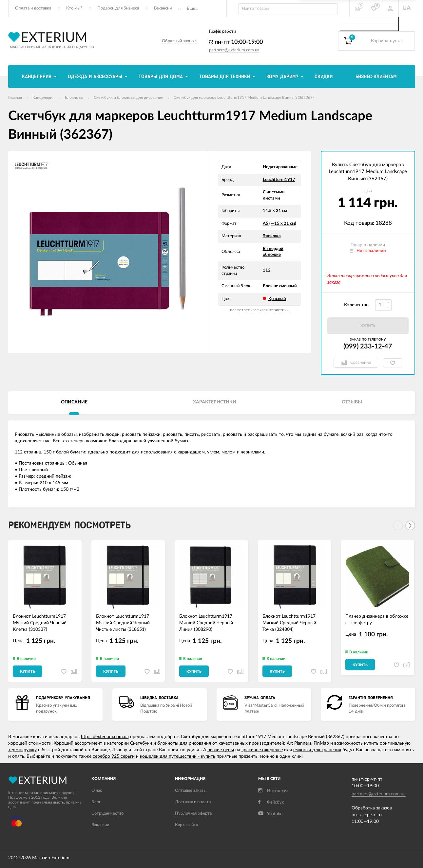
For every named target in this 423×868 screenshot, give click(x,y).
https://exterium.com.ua (105, 737)
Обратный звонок (179, 41)
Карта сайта (186, 825)
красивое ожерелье (262, 750)
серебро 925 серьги (114, 756)
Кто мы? (74, 8)
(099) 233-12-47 (368, 346)
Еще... (192, 9)
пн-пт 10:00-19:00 (236, 42)
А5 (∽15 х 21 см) (279, 224)
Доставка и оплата (193, 802)
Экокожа (272, 236)
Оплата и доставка (33, 8)
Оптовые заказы (191, 791)
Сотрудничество (107, 814)
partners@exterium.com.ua (234, 50)
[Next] (410, 525)
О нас (97, 791)
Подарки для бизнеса (118, 8)
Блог (96, 802)
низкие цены (221, 750)
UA (407, 8)
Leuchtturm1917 (279, 180)
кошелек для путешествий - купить (178, 756)
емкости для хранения (317, 750)
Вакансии (163, 8)
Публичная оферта (193, 814)
